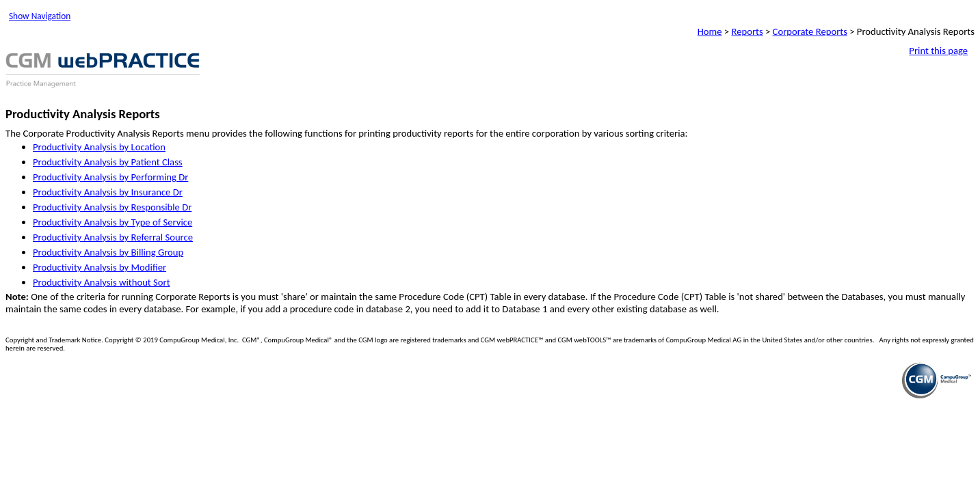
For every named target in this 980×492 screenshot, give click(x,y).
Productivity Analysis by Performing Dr (110, 177)
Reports (747, 31)
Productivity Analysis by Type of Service (112, 222)
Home (710, 31)
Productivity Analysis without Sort (102, 282)
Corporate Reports (810, 31)
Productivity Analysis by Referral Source (113, 237)
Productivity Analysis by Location (99, 147)
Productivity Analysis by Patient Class (108, 162)
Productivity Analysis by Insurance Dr (108, 192)
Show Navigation (40, 16)
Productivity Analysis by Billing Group (108, 252)
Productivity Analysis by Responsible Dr (112, 207)
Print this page (938, 51)
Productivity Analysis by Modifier (100, 267)
